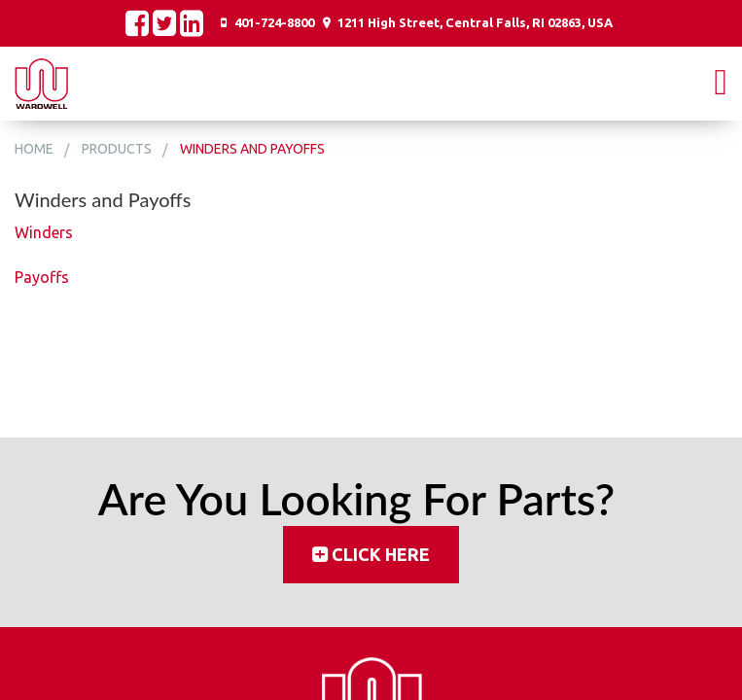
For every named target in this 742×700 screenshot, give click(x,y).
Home (34, 149)
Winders (44, 232)
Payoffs (42, 277)
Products (117, 149)
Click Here (381, 554)
